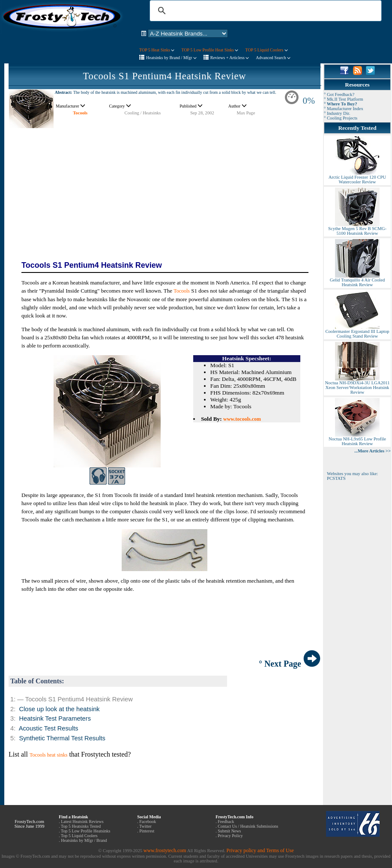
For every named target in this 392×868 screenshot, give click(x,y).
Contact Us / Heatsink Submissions (248, 826)
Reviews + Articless (230, 58)
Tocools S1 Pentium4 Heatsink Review (165, 76)
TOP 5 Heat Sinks (157, 50)
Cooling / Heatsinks (143, 113)
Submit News (229, 831)
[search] (264, 11)
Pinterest (147, 831)
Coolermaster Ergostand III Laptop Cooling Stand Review (357, 332)
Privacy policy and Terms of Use (260, 850)
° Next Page (290, 664)
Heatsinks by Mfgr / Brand (84, 840)
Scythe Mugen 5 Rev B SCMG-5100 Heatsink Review (357, 229)
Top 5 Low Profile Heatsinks (85, 831)
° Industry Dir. (337, 113)
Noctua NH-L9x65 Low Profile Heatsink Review (357, 439)
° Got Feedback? (339, 94)
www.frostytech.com (165, 850)
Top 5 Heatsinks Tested (81, 826)
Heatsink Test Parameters (55, 718)
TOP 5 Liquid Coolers (266, 50)
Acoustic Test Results (49, 728)
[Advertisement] (165, 189)
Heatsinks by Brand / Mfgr (171, 58)
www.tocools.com (242, 419)
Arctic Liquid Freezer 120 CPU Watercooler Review (357, 178)
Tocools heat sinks (48, 755)
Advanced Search (273, 58)
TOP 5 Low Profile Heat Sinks (210, 50)
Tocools (80, 113)
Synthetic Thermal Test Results (62, 738)
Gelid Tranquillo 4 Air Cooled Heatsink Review (357, 280)
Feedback (226, 822)
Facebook (148, 822)
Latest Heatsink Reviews (82, 822)
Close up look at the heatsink (59, 709)
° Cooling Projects (341, 118)
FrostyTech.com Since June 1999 (30, 824)
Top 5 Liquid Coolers (79, 836)
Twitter (145, 826)
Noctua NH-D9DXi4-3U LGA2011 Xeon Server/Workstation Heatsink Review (357, 386)
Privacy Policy (230, 836)
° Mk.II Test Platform (344, 99)
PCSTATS (336, 478)
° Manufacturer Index (344, 109)
